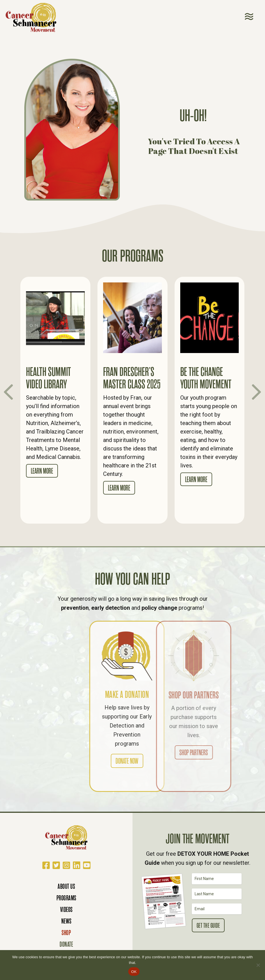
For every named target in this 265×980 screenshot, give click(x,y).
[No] (258, 965)
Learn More (42, 471)
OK (134, 972)
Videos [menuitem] (66, 910)
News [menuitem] (66, 921)
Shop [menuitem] (66, 933)
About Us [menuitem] (66, 886)
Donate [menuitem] (66, 944)
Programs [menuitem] (66, 898)
